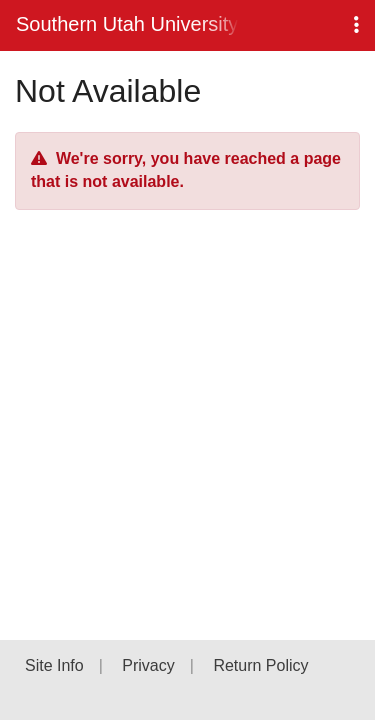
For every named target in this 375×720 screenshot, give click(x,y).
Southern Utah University (127, 24)
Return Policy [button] (260, 665)
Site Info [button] (54, 665)
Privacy (148, 665)
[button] (356, 25)
